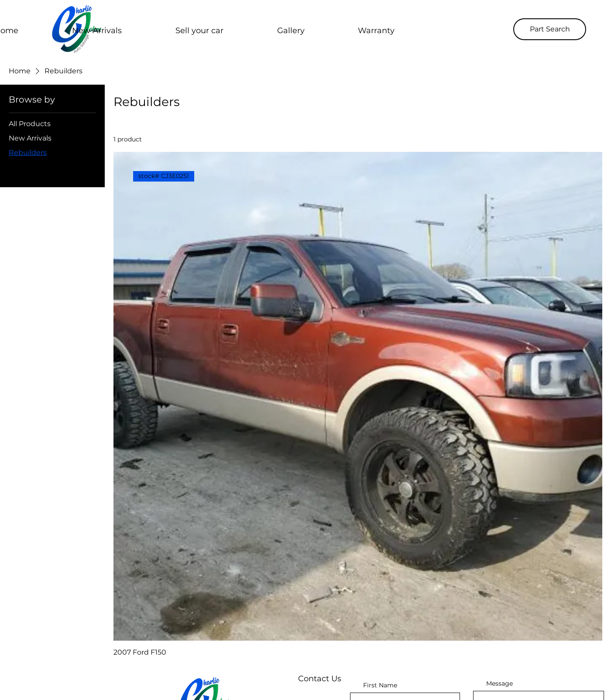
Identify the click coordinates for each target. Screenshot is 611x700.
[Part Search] (550, 29)
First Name (380, 685)
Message (499, 683)
